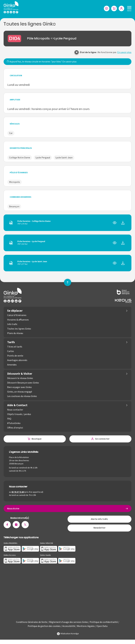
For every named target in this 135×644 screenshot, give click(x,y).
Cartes (11, 351)
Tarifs (11, 342)
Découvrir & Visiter (20, 374)
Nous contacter (15, 410)
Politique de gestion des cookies (44, 627)
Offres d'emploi (15, 428)
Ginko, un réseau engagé (20, 392)
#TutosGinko (14, 423)
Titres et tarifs (15, 347)
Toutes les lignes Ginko (19, 329)
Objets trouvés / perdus (19, 414)
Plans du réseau (15, 333)
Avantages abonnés (17, 360)
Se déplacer (15, 311)
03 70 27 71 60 (18, 492)
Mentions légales (86, 627)
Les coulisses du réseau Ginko (22, 396)
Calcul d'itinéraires (17, 315)
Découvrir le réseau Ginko (20, 378)
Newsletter (99, 529)
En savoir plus (124, 52)
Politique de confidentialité (104, 623)
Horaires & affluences (18, 320)
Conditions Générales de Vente (32, 623)
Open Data (102, 627)
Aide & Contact (17, 405)
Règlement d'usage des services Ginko (69, 623)
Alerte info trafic (99, 520)
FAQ (9, 419)
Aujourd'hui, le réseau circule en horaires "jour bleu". (42, 62)
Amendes (12, 365)
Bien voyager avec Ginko (19, 387)
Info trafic (12, 324)
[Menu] (129, 8)
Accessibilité (69, 627)
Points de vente (15, 356)
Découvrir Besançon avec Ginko (23, 383)
